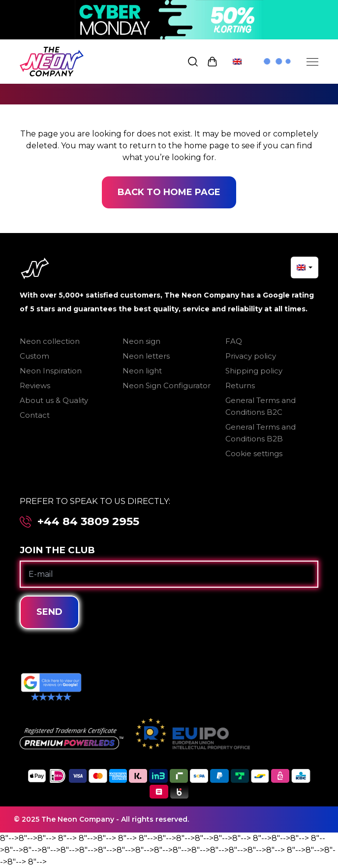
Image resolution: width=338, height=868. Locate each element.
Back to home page (169, 192)
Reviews (35, 385)
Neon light (142, 371)
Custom (34, 356)
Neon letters (146, 356)
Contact (35, 415)
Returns (240, 385)
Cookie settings (254, 453)
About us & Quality (54, 400)
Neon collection (50, 341)
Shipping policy (254, 371)
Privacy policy (251, 356)
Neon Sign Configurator (167, 385)
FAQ (234, 341)
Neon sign (141, 341)
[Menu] (312, 62)
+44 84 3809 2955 (88, 521)
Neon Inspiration (51, 371)
